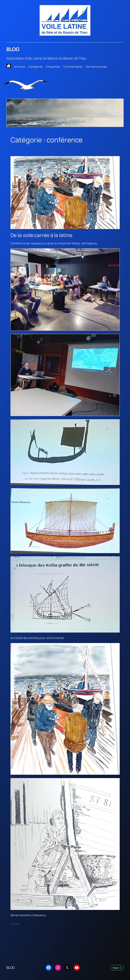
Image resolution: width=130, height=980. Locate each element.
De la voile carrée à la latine (41, 235)
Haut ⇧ (117, 968)
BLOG (13, 49)
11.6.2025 (15, 924)
